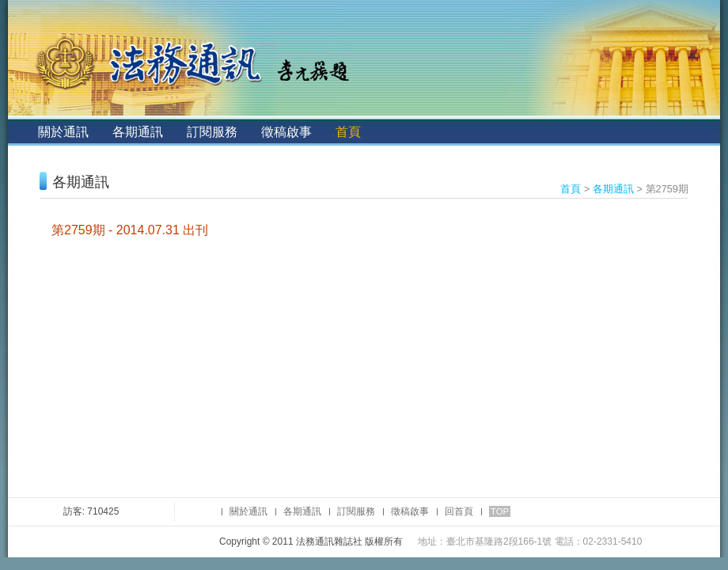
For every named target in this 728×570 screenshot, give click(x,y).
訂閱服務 (212, 132)
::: (21, 132)
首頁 (348, 132)
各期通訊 (138, 132)
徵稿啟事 (286, 132)
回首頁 (459, 511)
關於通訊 (63, 132)
